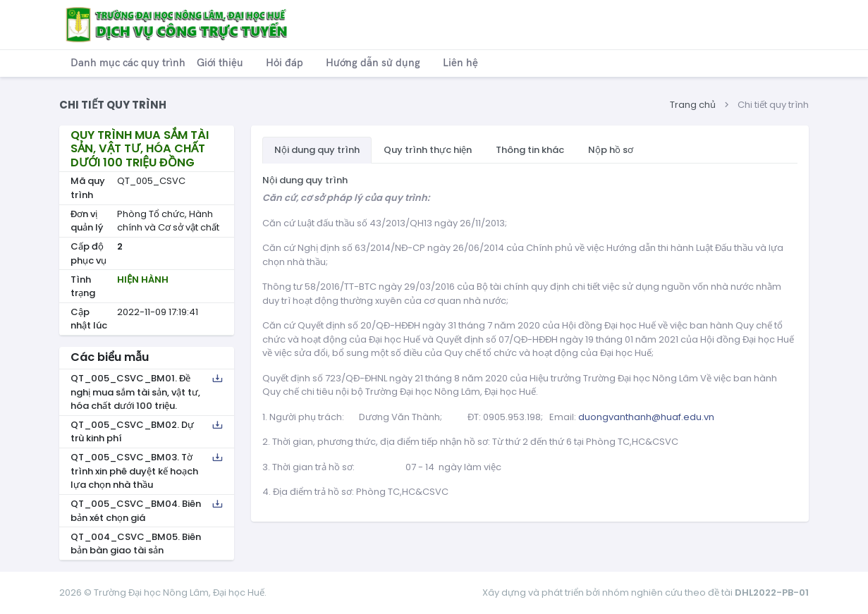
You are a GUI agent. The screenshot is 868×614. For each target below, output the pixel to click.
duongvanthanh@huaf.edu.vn (646, 417)
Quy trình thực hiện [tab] (428, 150)
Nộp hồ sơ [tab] (611, 150)
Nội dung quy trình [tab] (317, 150)
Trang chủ (693, 105)
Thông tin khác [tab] (530, 150)
